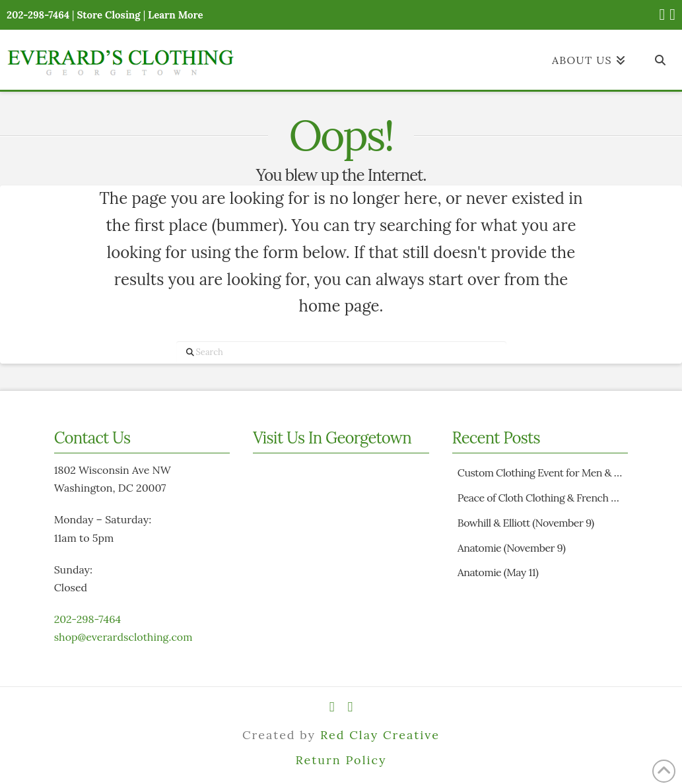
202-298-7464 (87, 619)
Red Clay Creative (380, 735)
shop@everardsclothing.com (123, 637)
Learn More (176, 15)
